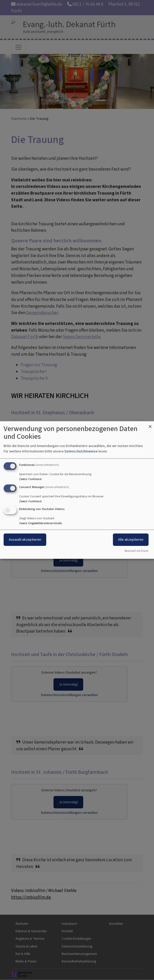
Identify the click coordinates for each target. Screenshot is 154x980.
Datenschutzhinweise (81, 451)
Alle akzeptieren (131, 540)
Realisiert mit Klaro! (136, 551)
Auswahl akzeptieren (25, 540)
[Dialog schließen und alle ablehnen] (150, 424)
